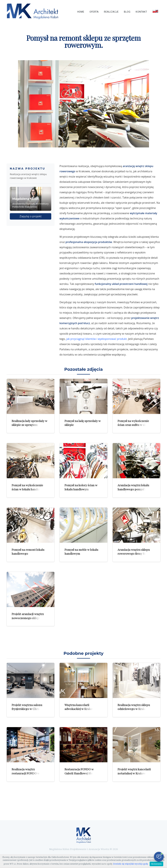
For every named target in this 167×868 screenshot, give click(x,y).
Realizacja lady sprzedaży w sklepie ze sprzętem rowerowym (29, 425)
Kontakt (141, 12)
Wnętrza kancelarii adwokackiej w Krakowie (81, 707)
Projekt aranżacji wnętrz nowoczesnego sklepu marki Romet (30, 618)
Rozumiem (156, 864)
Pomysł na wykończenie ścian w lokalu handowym (28, 487)
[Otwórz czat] (159, 857)
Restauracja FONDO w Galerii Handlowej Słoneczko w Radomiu (83, 773)
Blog (127, 12)
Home (81, 12)
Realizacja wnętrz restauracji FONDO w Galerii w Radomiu (30, 773)
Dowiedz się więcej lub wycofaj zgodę (131, 864)
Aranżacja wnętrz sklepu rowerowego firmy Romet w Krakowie (136, 554)
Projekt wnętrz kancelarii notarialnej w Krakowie (134, 771)
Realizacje (111, 12)
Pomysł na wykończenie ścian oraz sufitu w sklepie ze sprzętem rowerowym (135, 425)
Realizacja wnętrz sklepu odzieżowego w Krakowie (134, 707)
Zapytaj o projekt (31, 216)
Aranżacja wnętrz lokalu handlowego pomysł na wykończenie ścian (133, 489)
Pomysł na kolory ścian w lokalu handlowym (81, 487)
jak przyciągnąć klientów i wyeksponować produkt (97, 339)
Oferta (94, 12)
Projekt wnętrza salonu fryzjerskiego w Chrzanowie (30, 707)
